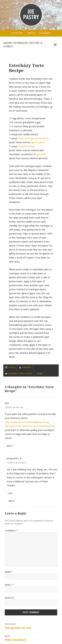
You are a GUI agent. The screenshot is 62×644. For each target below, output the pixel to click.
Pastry (29, 373)
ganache (41, 154)
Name (9, 572)
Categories (45, 33)
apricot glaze (38, 142)
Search (31, 33)
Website (10, 598)
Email (9, 585)
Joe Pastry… (17, 33)
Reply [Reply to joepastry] (12, 501)
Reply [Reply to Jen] (10, 446)
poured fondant (26, 146)
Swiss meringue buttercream (33, 138)
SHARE (39, 374)
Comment (11, 531)
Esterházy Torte (16, 373)
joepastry (27, 367)
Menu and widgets (55, 48)
